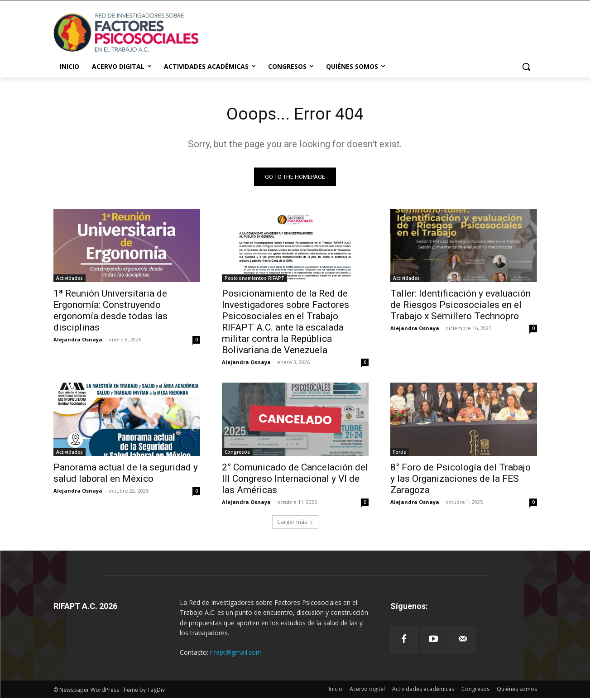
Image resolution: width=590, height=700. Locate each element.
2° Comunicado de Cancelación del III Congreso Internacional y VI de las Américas (295, 480)
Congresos (237, 454)
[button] (526, 67)
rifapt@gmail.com (236, 654)
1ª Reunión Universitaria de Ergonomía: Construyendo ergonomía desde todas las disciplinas (110, 312)
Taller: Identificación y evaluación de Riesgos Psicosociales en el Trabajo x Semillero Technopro (460, 307)
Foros (400, 454)
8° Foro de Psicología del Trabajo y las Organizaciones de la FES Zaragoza (460, 480)
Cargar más (295, 524)
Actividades (70, 280)
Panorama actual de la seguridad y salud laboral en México (126, 475)
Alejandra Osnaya (78, 341)
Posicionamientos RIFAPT (254, 280)
